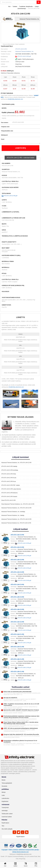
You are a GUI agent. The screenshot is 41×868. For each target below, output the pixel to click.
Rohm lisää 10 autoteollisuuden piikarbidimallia (18, 692)
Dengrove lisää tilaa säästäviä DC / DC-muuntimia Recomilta (21, 734)
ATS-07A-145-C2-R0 (17, 560)
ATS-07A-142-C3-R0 (17, 535)
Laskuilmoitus (5, 798)
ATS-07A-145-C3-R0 (17, 597)
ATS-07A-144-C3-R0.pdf (24, 593)
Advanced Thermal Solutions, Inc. (25, 51)
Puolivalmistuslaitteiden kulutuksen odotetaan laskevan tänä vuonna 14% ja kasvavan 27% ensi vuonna (21, 717)
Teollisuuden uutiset (7, 814)
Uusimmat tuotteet (7, 817)
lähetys (4, 792)
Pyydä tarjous (5, 823)
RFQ (5, 543)
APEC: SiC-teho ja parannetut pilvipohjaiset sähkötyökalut (21, 728)
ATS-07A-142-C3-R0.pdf (24, 543)
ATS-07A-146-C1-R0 (17, 659)
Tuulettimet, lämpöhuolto (26, 7)
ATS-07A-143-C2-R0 (17, 547)
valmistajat (5, 811)
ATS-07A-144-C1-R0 (17, 634)
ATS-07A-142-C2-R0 (17, 622)
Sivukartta (4, 786)
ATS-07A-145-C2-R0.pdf (24, 568)
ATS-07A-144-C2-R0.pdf (24, 56)
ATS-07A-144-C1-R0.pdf (24, 643)
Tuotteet (15, 7)
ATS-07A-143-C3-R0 (17, 572)
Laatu (3, 795)
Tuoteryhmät (5, 808)
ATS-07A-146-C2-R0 (17, 609)
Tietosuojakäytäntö (7, 783)
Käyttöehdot (5, 801)
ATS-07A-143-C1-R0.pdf (24, 655)
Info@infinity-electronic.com (15, 99)
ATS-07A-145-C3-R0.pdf (24, 605)
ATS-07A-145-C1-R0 (17, 672)
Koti (9, 7)
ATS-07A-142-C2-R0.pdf (24, 630)
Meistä (3, 780)
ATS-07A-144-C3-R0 (17, 585)
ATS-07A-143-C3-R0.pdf (24, 581)
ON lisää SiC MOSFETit (10, 698)
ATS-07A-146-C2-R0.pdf (24, 618)
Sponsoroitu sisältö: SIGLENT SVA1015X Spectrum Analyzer (21, 710)
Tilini (3, 826)
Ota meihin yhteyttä (7, 829)
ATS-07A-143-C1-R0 (17, 647)
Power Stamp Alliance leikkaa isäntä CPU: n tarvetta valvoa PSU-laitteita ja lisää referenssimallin (21, 723)
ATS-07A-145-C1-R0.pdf (24, 680)
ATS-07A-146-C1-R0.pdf (24, 668)
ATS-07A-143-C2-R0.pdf (24, 556)
